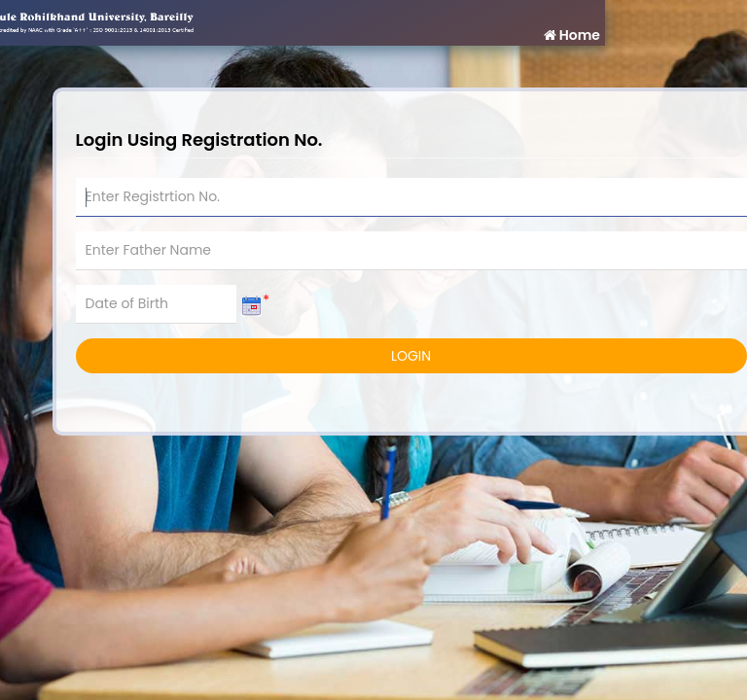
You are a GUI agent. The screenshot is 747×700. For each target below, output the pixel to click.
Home (571, 35)
